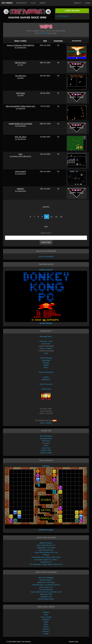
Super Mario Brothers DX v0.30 (46, 552)
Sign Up (77, 3)
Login (87, 3)
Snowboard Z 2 (46, 562)
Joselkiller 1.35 (46, 597)
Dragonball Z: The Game (46, 548)
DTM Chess (20, 93)
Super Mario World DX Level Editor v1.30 (46, 592)
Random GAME (46, 453)
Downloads (58, 41)
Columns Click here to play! (46, 498)
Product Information (46, 372)
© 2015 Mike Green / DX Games (19, 642)
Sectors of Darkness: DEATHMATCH (21, 45)
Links (46, 353)
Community (22, 3)
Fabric (46, 627)
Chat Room (46, 441)
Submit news (46, 389)
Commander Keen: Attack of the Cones (46, 557)
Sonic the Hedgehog (46, 578)
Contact (46, 377)
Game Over (46, 344)
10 (41, 33)
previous (46, 207)
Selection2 (46, 619)
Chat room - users (46, 341)
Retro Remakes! (46, 436)
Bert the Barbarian (46, 590)
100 (48, 33)
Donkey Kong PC (46, 580)
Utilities (46, 365)
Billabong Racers (46, 543)
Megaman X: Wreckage (46, 582)
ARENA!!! (20, 189)
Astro (21, 154)
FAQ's (46, 367)
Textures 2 (46, 631)
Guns (46, 615)
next (46, 227)
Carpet (46, 634)
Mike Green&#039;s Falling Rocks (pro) (21, 106)
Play (34, 3)
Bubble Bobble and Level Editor (20, 124)
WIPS (46, 446)
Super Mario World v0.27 (46, 545)
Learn (43, 3)
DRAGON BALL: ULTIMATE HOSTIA (46, 585)
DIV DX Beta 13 (63, 16)
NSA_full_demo (21, 137)
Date (45, 41)
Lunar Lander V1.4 (46, 587)
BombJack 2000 (46, 594)
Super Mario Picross (46, 550)
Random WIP (46, 450)
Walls (46, 622)
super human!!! (20, 171)
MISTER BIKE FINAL (46, 599)
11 (52, 217)
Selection (46, 612)
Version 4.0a (73, 642)
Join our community (46, 256)
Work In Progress (46, 348)
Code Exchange (46, 358)
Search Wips (46, 242)
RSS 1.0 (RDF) (46, 423)
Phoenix (46, 555)
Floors (46, 624)
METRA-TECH (20, 63)
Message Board (46, 336)
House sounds (46, 617)
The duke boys (20, 76)
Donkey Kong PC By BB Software (46, 296)
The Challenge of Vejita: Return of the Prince (46, 564)
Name (17, 41)
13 (61, 217)
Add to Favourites (46, 384)
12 (56, 217)
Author (24, 41)
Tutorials (46, 363)
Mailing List (46, 379)
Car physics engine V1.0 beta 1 (46, 560)
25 (43, 33)
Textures (46, 629)
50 (45, 33)
